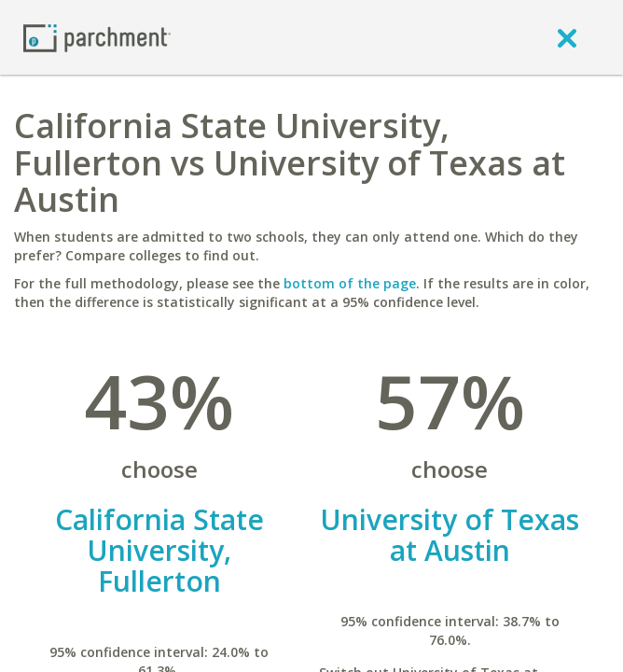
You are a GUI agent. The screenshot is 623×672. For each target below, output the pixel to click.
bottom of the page (350, 283)
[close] (567, 37)
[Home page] (97, 37)
